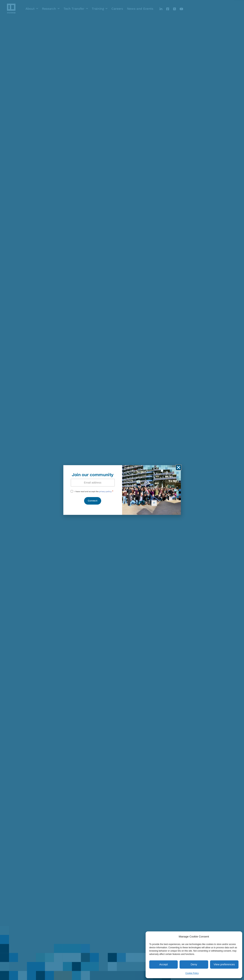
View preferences (224, 964)
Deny (194, 964)
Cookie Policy (192, 973)
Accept (164, 964)
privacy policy (105, 491)
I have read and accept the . (94, 491)
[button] (179, 467)
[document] (122, 490)
